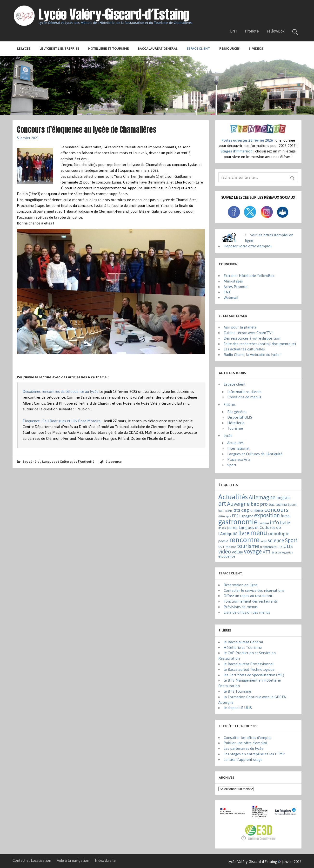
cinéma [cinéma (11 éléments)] (257, 510)
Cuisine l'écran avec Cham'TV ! (249, 333)
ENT (234, 31)
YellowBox (276, 31)
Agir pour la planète (240, 327)
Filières (230, 404)
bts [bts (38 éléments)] (237, 510)
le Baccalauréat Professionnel (249, 664)
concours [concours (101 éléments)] (276, 510)
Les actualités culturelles (244, 349)
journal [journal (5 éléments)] (232, 528)
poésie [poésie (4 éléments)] (223, 541)
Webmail (231, 298)
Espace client (235, 384)
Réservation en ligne (241, 585)
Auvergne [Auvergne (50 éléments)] (238, 504)
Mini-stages (233, 281)
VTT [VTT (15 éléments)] (267, 552)
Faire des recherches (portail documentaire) (260, 344)
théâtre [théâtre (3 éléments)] (231, 547)
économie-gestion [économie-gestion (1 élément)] (282, 552)
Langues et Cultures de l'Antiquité (68, 461)
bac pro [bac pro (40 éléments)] (259, 504)
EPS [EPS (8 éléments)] (235, 516)
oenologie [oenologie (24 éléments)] (279, 533)
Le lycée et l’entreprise (59, 48)
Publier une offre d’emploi (245, 743)
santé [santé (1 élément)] (264, 541)
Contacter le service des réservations (254, 590)
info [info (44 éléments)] (274, 523)
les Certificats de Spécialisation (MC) (254, 675)
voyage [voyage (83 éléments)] (253, 551)
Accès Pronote (236, 287)
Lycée (228, 436)
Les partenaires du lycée (244, 748)
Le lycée (24, 48)
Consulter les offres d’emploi (248, 738)
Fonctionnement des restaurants (251, 601)
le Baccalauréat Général (243, 642)
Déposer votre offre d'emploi (247, 246)
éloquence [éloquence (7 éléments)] (227, 556)
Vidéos (256, 48)
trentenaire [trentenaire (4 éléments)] (268, 547)
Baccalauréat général (158, 48)
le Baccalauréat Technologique (249, 669)
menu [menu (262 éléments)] (259, 533)
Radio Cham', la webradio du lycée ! (253, 355)
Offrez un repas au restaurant (248, 596)
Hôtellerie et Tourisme (108, 48)
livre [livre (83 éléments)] (244, 533)
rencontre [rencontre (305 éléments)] (244, 540)
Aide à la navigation (73, 860)
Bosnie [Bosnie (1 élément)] (228, 511)
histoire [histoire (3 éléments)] (264, 523)
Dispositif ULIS (240, 417)
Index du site (105, 860)
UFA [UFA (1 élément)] (280, 547)
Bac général (31, 461)
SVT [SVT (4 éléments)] (221, 547)
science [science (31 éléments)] (276, 540)
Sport (232, 465)
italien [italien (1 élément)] (222, 528)
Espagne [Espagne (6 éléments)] (246, 516)
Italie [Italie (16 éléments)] (285, 523)
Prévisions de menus (244, 397)
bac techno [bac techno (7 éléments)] (278, 504)
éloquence (114, 461)
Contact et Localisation (32, 860)
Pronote (252, 31)
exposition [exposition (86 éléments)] (267, 515)
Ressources (230, 48)
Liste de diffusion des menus (247, 612)
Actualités (235, 443)
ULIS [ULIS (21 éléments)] (288, 546)
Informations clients (244, 392)
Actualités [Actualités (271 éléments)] (233, 497)
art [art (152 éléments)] (222, 503)
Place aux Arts (239, 459)
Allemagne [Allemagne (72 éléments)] (262, 497)
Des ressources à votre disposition (252, 338)
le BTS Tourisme (237, 691)
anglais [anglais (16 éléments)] (283, 498)
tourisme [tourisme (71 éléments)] (248, 546)
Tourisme (235, 428)
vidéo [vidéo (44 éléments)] (225, 552)
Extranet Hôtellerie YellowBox (249, 276)
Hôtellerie (236, 423)
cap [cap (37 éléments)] (245, 510)
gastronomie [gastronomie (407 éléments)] (238, 522)
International (238, 448)
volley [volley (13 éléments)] (237, 552)
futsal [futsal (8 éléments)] (286, 516)
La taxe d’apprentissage (243, 759)
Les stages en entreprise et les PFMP (254, 754)
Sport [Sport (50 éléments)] (291, 540)
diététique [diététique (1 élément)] (225, 516)
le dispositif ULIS (238, 708)
